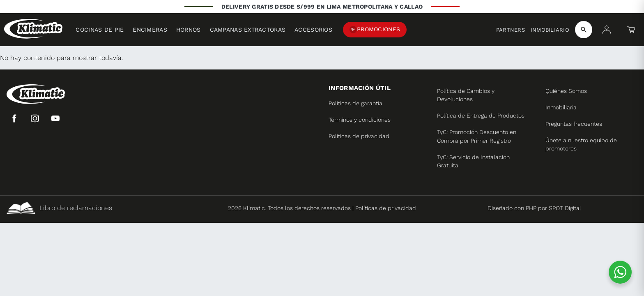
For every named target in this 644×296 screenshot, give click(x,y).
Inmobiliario (550, 30)
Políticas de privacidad (359, 136)
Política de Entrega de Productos (481, 116)
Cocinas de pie (100, 30)
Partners (511, 30)
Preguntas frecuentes (574, 124)
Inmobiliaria (561, 107)
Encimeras (150, 30)
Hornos (189, 30)
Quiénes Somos (566, 91)
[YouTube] (55, 118)
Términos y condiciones (360, 120)
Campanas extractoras (248, 30)
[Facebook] (14, 118)
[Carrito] (631, 30)
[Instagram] (35, 118)
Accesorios (313, 30)
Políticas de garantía (355, 103)
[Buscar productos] (584, 30)
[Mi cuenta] (607, 30)
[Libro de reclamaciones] (109, 208)
